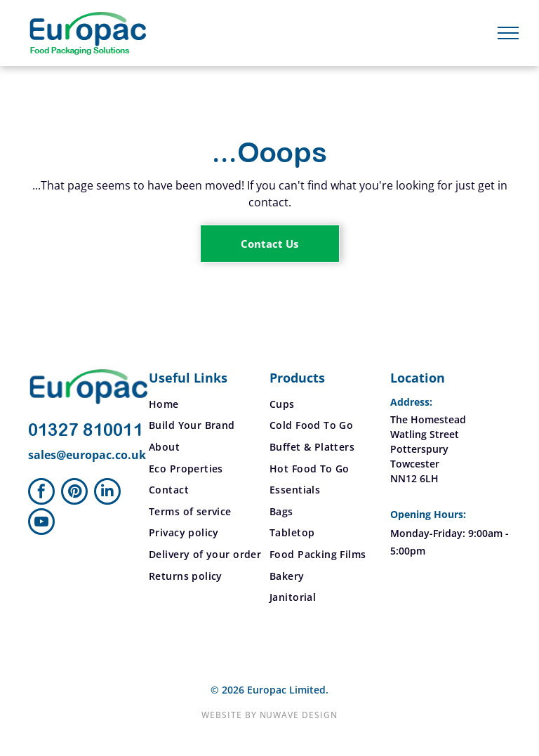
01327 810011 (86, 431)
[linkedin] (107, 493)
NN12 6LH (414, 478)
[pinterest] (74, 493)
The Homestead (428, 419)
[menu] (508, 33)
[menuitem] (209, 404)
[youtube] (41, 523)
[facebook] (41, 493)
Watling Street (425, 434)
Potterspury (419, 449)
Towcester (415, 464)
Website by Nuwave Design (269, 715)
